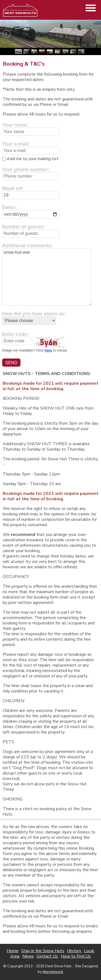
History (75, 951)
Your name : (16, 125)
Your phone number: (26, 170)
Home (13, 951)
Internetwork (53, 972)
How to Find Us (76, 956)
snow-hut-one (47, 277)
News (28, 956)
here (48, 350)
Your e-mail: (16, 144)
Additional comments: (28, 246)
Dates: (10, 207)
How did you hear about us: (34, 314)
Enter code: (15, 334)
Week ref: (13, 188)
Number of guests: (24, 227)
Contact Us (47, 956)
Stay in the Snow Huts (43, 951)
